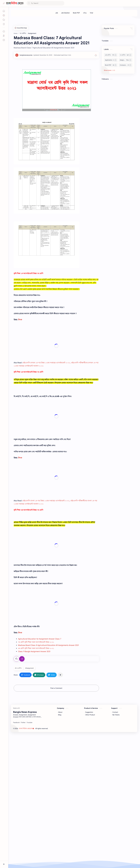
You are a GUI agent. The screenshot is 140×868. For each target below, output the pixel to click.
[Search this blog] (45, 3)
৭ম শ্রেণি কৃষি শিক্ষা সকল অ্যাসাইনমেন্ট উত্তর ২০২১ (36, 733)
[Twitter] (23, 853)
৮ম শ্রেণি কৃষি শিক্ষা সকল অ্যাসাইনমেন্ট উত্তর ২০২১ (36, 739)
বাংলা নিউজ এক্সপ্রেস (26, 859)
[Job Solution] (65, 13)
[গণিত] (85, 13)
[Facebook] (16, 853)
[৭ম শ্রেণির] (126, 55)
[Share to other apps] (60, 766)
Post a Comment (56, 779)
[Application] (111, 60)
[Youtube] (30, 853)
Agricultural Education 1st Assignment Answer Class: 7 (40, 730)
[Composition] (126, 65)
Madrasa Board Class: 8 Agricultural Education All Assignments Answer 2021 (48, 736)
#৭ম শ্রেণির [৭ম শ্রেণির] (18, 759)
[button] (25, 766)
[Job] (57, 13)
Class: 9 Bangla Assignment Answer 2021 (34, 742)
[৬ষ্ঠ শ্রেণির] (111, 55)
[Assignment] (126, 60)
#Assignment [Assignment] (29, 759)
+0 (22, 750)
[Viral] (91, 13)
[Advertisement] (56, 404)
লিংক (20, 320)
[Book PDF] (76, 13)
